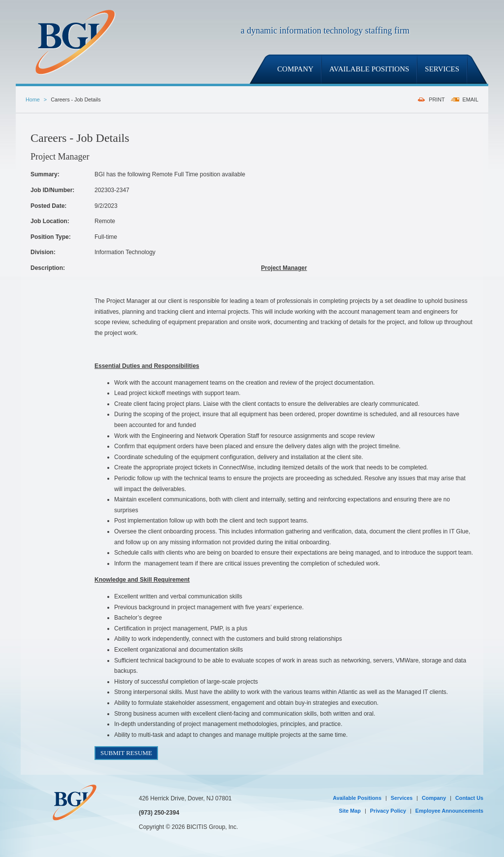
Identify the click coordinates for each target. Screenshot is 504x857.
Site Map (350, 811)
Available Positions (357, 798)
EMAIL (471, 99)
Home (33, 99)
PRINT (437, 99)
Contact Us (469, 798)
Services (402, 798)
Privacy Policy (388, 811)
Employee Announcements (449, 811)
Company (434, 798)
